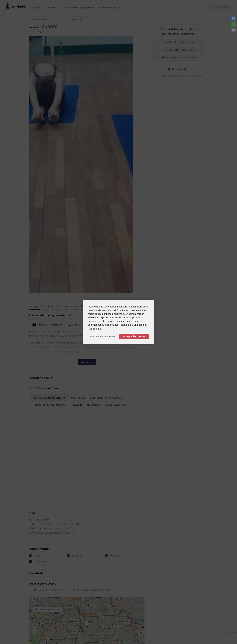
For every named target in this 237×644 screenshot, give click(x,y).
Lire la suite (95, 329)
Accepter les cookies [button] (134, 336)
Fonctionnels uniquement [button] (103, 336)
